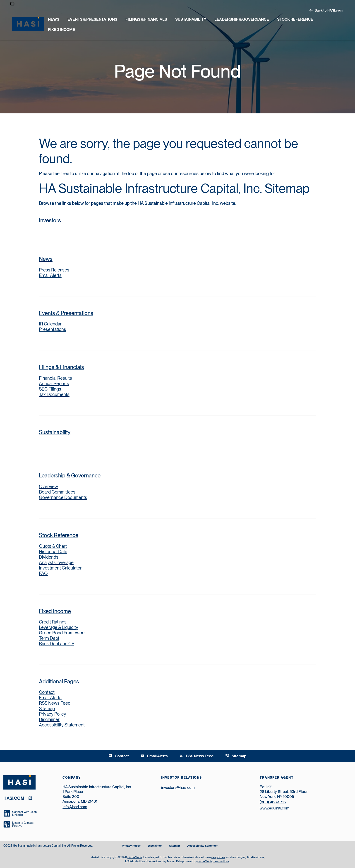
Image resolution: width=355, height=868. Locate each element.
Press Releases (54, 270)
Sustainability (191, 19)
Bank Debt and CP (57, 644)
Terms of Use (221, 861)
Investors (50, 220)
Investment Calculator (60, 568)
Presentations (53, 329)
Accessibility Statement (62, 725)
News (54, 19)
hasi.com (14, 798)
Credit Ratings (53, 622)
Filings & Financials (146, 19)
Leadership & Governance (242, 19)
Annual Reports (54, 384)
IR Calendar (50, 324)
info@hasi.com (75, 807)
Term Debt (49, 638)
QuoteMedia (135, 857)
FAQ (43, 573)
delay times (218, 857)
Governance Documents (63, 497)
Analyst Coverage (56, 562)
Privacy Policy (53, 714)
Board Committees (57, 492)
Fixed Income (62, 29)
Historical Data (53, 552)
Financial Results (55, 378)
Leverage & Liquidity (59, 627)
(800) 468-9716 (273, 802)
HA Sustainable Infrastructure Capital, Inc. (40, 846)
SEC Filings (50, 389)
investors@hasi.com (178, 787)
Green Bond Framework (62, 633)
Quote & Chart (53, 546)
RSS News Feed (55, 703)
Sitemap (47, 709)
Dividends (49, 557)
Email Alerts (50, 275)
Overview (64, 487)
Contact (47, 692)
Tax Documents (54, 394)
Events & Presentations (92, 19)
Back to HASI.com (326, 10)
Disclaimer (49, 719)
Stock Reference (295, 19)
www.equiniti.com (275, 808)
